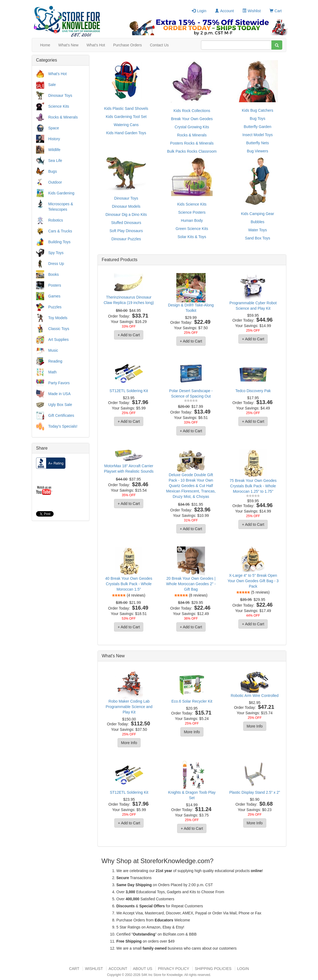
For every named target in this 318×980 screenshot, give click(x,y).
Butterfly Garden (258, 127)
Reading (55, 361)
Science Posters (192, 212)
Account (225, 11)
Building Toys (59, 242)
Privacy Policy (173, 969)
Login (199, 11)
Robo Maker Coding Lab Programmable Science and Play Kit (129, 707)
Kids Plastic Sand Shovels (126, 108)
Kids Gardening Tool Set (126, 117)
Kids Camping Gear (258, 214)
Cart (276, 11)
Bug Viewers (258, 151)
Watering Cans (126, 125)
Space (54, 128)
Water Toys (257, 230)
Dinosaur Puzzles (126, 239)
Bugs (53, 171)
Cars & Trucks (60, 231)
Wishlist (252, 11)
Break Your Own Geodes (192, 119)
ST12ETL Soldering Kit (129, 391)
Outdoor (55, 182)
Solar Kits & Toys (192, 237)
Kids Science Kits (192, 204)
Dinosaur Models (126, 206)
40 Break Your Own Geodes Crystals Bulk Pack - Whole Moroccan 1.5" (129, 584)
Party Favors (59, 383)
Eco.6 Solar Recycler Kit (192, 701)
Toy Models (58, 318)
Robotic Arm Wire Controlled (255, 696)
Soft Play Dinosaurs (126, 231)
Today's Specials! (63, 426)
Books (53, 274)
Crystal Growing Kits (192, 127)
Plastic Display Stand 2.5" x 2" (254, 792)
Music (53, 350)
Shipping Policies (213, 969)
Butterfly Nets (258, 143)
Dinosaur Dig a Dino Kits (126, 214)
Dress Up (56, 264)
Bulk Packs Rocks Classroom (192, 151)
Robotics (56, 220)
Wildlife (54, 150)
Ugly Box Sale (60, 405)
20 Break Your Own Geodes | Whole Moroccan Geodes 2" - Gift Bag (191, 584)
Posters (55, 285)
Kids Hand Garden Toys (126, 133)
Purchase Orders (128, 45)
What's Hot (96, 45)
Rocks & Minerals (63, 117)
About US (143, 969)
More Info (129, 743)
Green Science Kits (192, 229)
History (54, 139)
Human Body (192, 220)
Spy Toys (56, 253)
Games (54, 296)
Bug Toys (257, 119)
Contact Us (159, 45)
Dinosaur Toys (60, 95)
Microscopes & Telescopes (61, 207)
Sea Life (55, 161)
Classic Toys (59, 329)
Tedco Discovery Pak (253, 391)
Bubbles (257, 222)
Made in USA (59, 394)
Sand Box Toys (257, 238)
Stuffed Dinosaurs (126, 223)
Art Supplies (58, 340)
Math (52, 372)
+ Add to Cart (129, 335)
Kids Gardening (61, 193)
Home (45, 45)
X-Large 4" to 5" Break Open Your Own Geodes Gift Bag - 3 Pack (253, 581)
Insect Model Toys (258, 135)
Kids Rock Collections (192, 111)
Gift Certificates (61, 415)
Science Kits (59, 106)
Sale (52, 85)
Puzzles (55, 307)
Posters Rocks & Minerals (192, 143)
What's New (68, 45)
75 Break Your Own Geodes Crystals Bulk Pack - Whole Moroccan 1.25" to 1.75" (253, 486)
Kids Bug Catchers (258, 110)
